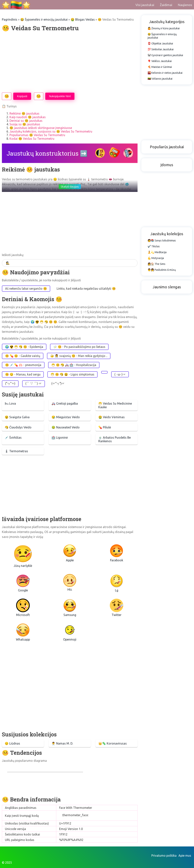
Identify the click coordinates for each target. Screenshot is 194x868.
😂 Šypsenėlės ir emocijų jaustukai (44, 19)
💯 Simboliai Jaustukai (161, 49)
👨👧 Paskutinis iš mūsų (162, 270)
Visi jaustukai (145, 5)
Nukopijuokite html (60, 96)
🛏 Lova (10, 403)
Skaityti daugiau (70, 187)
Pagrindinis (10, 19)
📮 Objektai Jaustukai (160, 43)
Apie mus (185, 856)
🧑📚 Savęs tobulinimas (162, 240)
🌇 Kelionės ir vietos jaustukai (165, 73)
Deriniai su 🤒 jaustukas (26, 121)
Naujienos (185, 5)
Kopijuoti (22, 96)
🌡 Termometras (16, 451)
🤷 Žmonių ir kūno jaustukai (164, 28)
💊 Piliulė (105, 427)
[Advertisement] (70, 62)
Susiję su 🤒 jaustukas (25, 124)
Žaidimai (166, 5)
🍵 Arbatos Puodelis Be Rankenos (115, 439)
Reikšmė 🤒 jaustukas (24, 113)
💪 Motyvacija (156, 258)
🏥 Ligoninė (60, 437)
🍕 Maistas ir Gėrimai (160, 67)
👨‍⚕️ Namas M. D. (62, 743)
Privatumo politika (164, 856)
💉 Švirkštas (13, 437)
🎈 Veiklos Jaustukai (160, 61)
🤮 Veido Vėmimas (111, 417)
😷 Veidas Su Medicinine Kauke (115, 405)
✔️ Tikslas (154, 246)
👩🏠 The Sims (156, 264)
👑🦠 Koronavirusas (113, 743)
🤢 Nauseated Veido (66, 427)
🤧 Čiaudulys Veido (18, 427)
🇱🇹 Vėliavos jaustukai (160, 79)
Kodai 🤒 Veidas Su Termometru (32, 139)
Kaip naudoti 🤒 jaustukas (28, 117)
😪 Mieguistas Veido (66, 417)
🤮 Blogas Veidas (83, 19)
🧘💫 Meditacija (157, 252)
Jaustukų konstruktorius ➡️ (47, 153)
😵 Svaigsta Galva (17, 417)
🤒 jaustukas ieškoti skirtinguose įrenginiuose (41, 128)
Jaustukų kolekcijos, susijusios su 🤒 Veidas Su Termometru (51, 131)
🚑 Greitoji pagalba (65, 403)
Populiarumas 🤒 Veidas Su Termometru (37, 135)
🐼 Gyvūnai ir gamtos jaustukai (165, 55)
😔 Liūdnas (12, 743)
